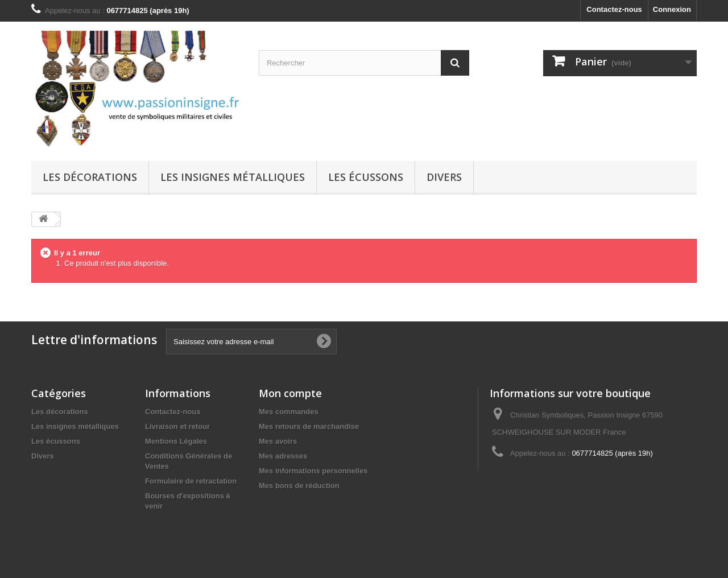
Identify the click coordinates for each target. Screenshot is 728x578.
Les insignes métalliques (233, 177)
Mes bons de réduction (299, 486)
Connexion (672, 9)
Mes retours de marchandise (309, 426)
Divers (444, 177)
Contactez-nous (614, 9)
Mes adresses (283, 456)
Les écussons (366, 177)
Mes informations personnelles (313, 471)
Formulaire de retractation (191, 481)
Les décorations (90, 177)
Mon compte (290, 393)
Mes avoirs (278, 441)
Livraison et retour (177, 426)
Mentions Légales (176, 441)
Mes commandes (289, 412)
